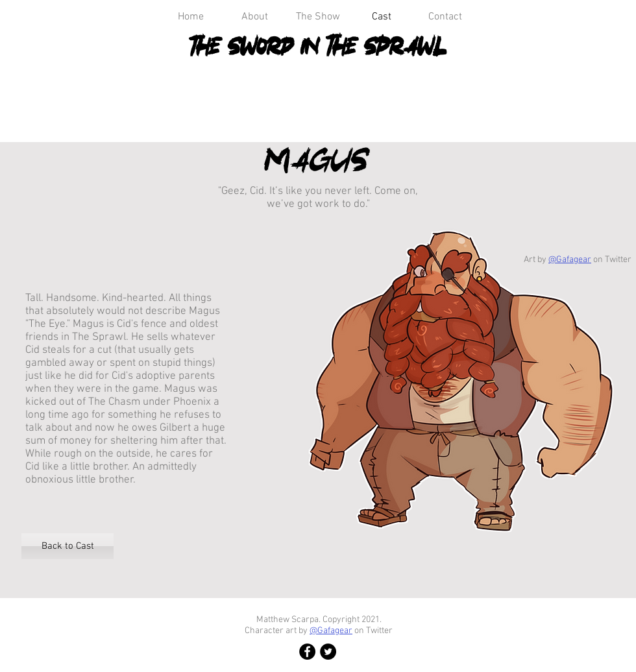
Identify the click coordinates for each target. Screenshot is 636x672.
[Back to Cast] (67, 546)
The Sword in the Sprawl (318, 46)
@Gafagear (570, 260)
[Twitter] (328, 652)
